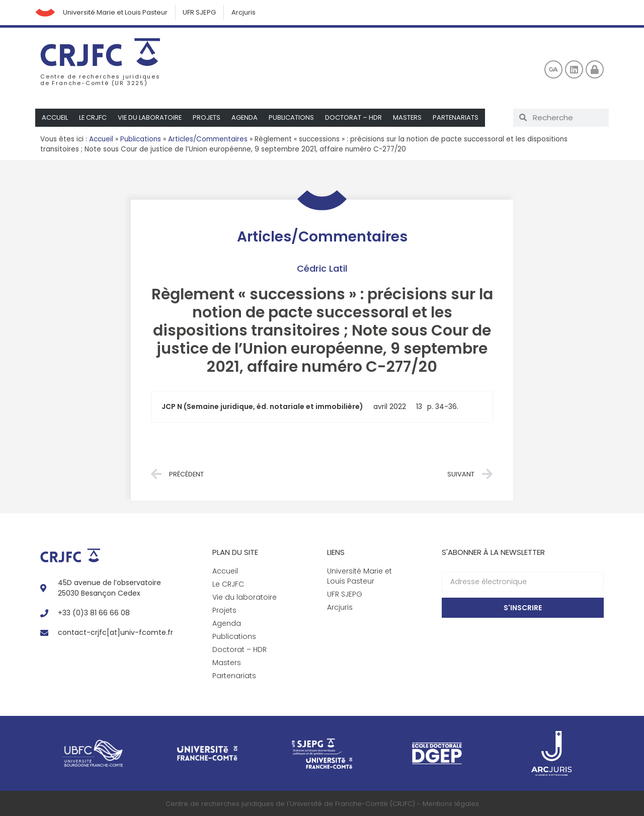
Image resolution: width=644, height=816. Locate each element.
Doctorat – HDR (356, 117)
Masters (411, 117)
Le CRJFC (94, 117)
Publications (294, 117)
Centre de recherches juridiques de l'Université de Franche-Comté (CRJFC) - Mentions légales (322, 804)
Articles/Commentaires (208, 139)
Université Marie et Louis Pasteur (115, 12)
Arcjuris (244, 12)
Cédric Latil (322, 268)
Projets (209, 117)
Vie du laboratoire (151, 117)
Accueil (55, 117)
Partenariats (459, 117)
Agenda (247, 117)
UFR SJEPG (200, 12)
